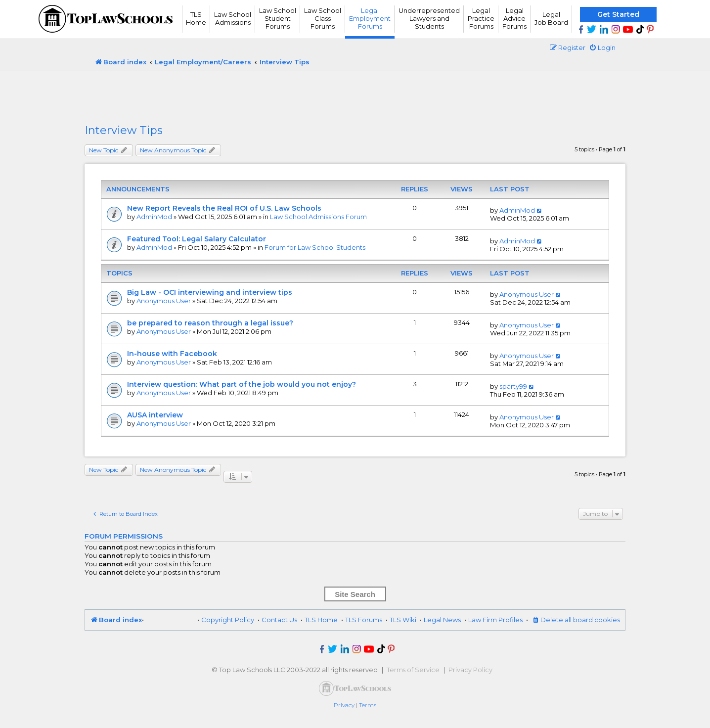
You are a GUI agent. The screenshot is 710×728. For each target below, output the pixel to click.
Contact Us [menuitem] (279, 620)
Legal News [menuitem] (442, 620)
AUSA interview (155, 415)
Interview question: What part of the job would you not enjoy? (242, 384)
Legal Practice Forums (481, 18)
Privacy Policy (470, 670)
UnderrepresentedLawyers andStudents (429, 18)
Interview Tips (124, 130)
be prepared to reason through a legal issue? (210, 323)
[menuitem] (602, 47)
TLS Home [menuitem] (321, 620)
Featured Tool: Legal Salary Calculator (197, 239)
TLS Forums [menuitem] (364, 620)
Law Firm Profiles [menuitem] (495, 620)
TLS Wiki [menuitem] (403, 620)
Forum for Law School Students (315, 247)
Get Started (618, 14)
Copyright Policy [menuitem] (228, 620)
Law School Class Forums (323, 18)
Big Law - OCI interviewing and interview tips (210, 292)
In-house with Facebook (172, 354)
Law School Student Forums (278, 18)
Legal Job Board (551, 18)
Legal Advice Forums (514, 18)
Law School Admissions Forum (318, 217)
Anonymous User (164, 301)
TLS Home (196, 18)
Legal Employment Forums (370, 18)
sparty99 (513, 386)
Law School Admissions (233, 18)
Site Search (355, 594)
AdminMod (154, 217)
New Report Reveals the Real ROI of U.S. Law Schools (224, 208)
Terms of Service (413, 670)
